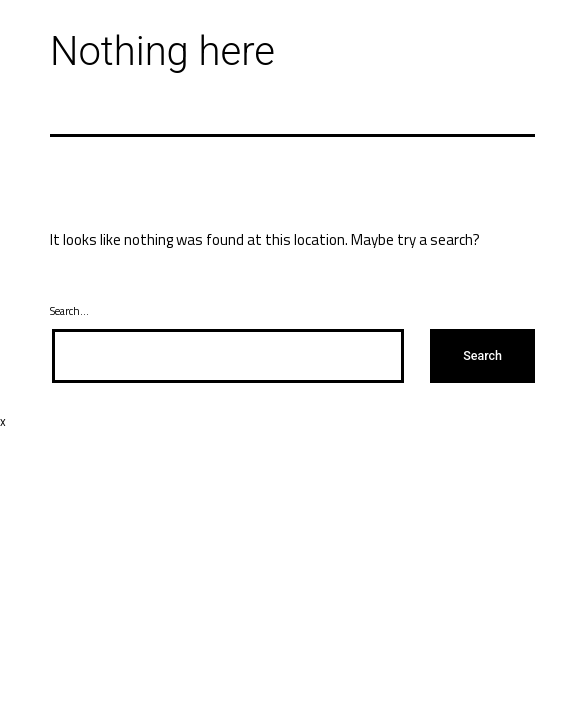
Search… (69, 311)
